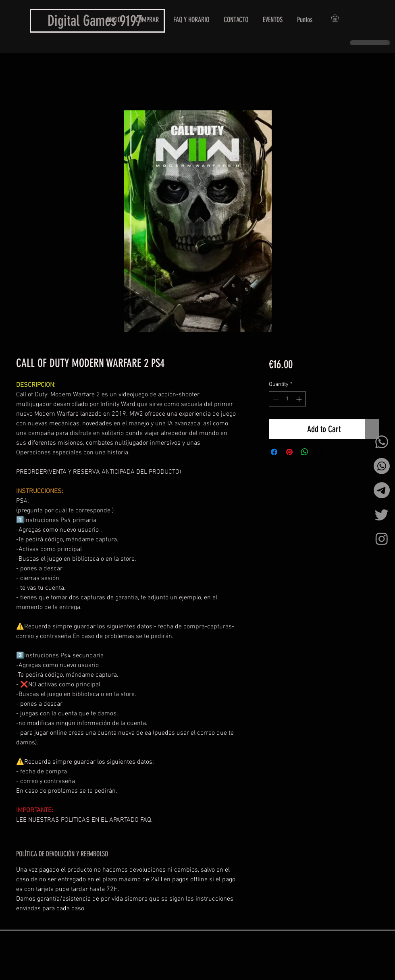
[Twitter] (382, 514)
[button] (340, 18)
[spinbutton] (287, 399)
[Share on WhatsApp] (305, 452)
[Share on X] (320, 452)
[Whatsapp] (382, 442)
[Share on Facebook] (274, 452)
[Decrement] (275, 399)
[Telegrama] (382, 490)
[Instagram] (382, 539)
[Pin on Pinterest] (289, 452)
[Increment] (300, 399)
